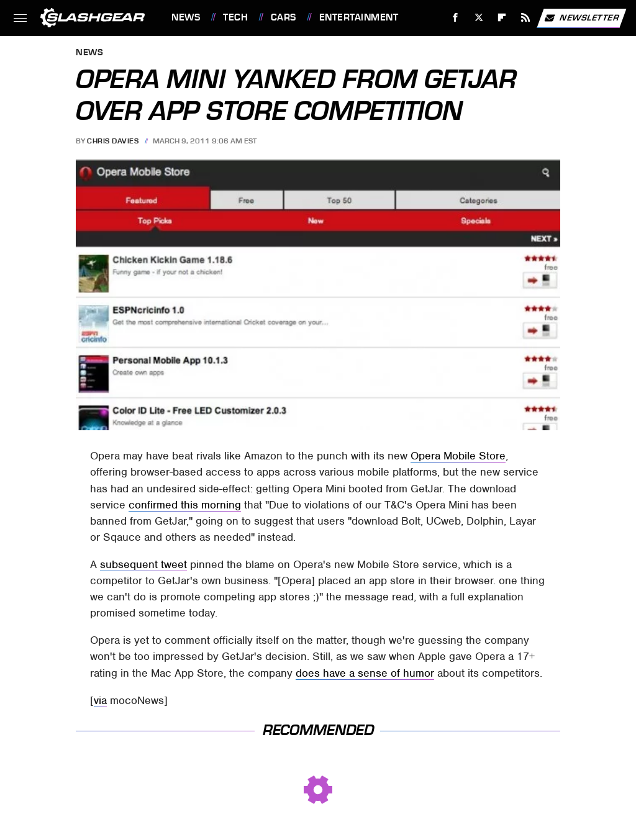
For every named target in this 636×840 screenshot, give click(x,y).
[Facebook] (456, 18)
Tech (235, 17)
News (186, 17)
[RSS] (526, 18)
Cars (284, 17)
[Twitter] (479, 18)
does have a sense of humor (365, 673)
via (100, 700)
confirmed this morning (185, 505)
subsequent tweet (143, 564)
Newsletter (581, 18)
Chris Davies (113, 141)
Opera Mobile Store (458, 456)
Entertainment (359, 17)
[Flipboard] (502, 18)
